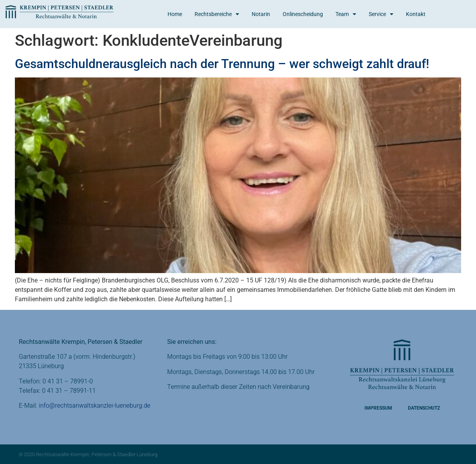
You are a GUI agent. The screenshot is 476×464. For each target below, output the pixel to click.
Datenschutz (424, 408)
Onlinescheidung (303, 14)
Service (381, 14)
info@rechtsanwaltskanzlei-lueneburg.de (95, 406)
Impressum (378, 408)
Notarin (261, 14)
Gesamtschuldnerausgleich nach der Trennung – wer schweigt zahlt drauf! (222, 64)
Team (346, 14)
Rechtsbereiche (217, 14)
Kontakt (416, 14)
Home (175, 14)
